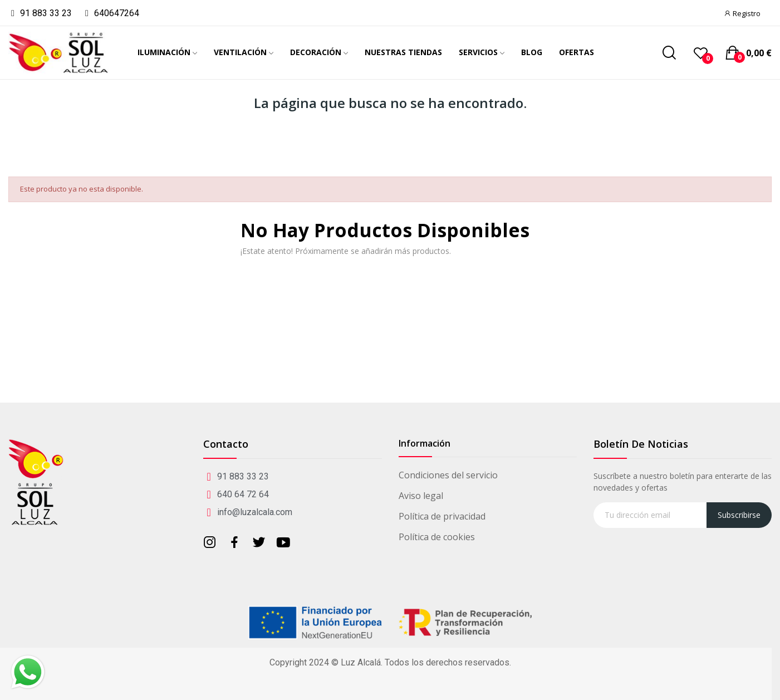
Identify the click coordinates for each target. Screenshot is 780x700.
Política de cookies (437, 537)
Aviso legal (421, 496)
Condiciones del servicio (448, 475)
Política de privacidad (442, 516)
